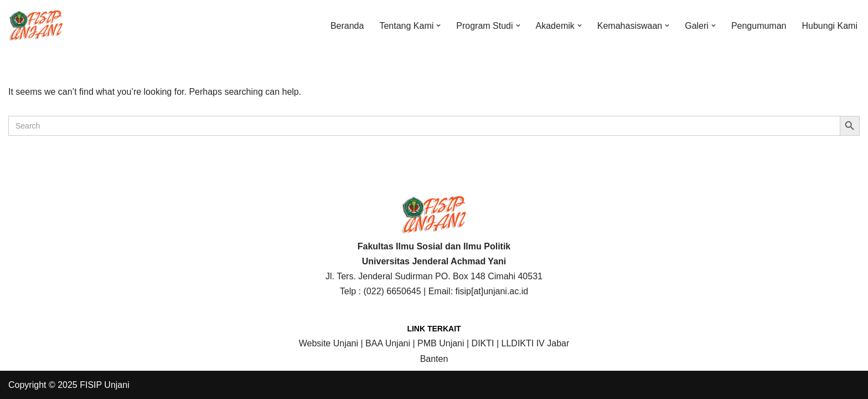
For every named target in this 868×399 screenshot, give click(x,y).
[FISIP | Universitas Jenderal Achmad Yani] (36, 25)
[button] (438, 25)
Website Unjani (329, 343)
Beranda (347, 26)
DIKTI (483, 343)
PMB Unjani (441, 343)
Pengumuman (759, 26)
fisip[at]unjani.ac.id (492, 291)
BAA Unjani (388, 343)
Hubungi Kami (830, 26)
